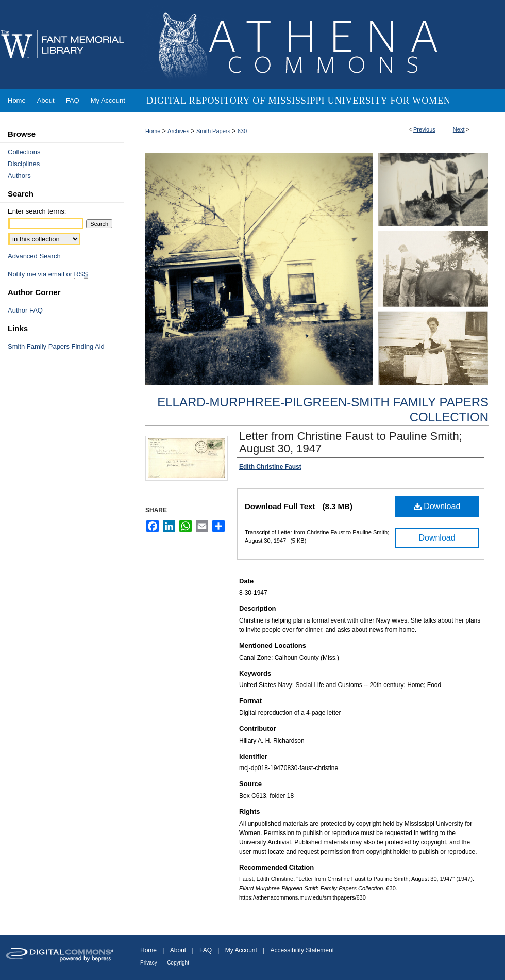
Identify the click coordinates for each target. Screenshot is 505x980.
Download (437, 506)
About (178, 950)
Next (459, 129)
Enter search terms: (37, 211)
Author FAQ (25, 310)
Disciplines (24, 164)
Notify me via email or (48, 274)
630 (242, 131)
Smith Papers (213, 131)
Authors (19, 176)
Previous (424, 129)
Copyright (178, 963)
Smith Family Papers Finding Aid (56, 346)
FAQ (206, 950)
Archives (178, 131)
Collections (24, 152)
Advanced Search (34, 256)
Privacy (149, 963)
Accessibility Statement (302, 950)
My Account (241, 950)
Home (153, 131)
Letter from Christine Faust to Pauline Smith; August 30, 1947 (351, 442)
